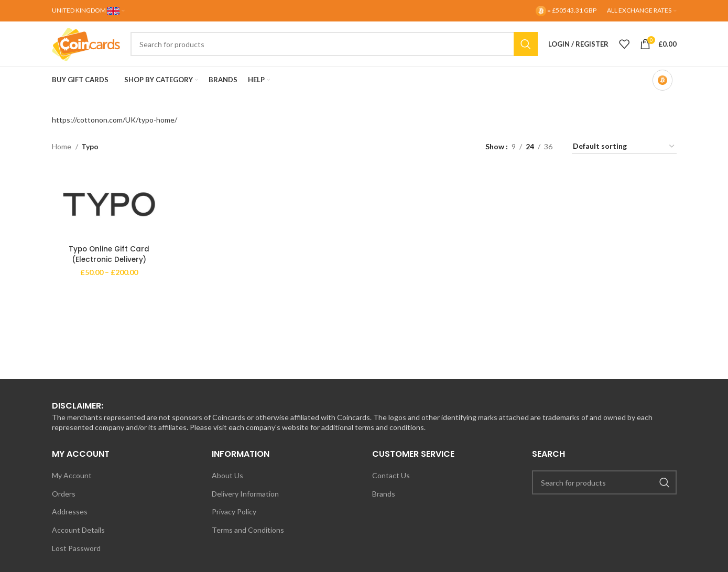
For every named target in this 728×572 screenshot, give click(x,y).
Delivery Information (245, 504)
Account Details (78, 540)
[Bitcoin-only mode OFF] (662, 90)
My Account (72, 485)
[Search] (342, 49)
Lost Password (76, 558)
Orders (64, 504)
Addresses (70, 521)
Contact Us (391, 485)
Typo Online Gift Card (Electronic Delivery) (108, 265)
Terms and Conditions (248, 540)
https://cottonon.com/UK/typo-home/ (115, 130)
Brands (384, 504)
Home (62, 156)
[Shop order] (624, 156)
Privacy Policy (234, 521)
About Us (227, 485)
